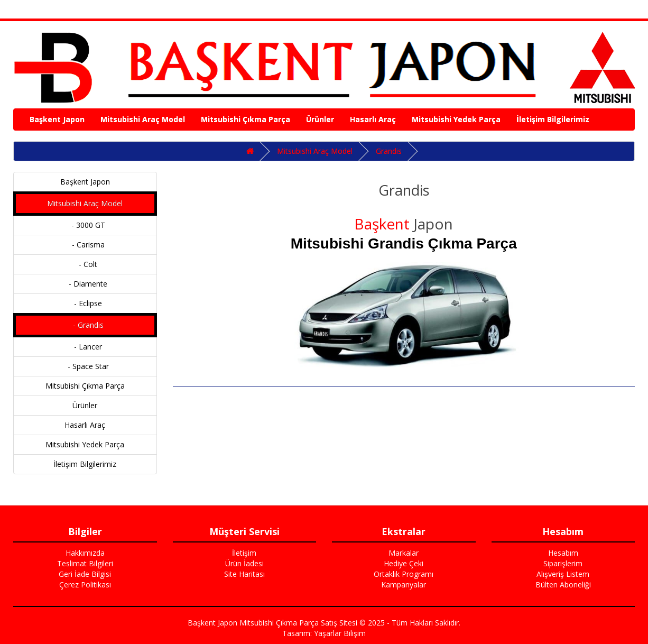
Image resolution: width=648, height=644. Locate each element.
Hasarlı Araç (373, 119)
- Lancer (85, 347)
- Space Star (85, 366)
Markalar (404, 553)
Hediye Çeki (404, 563)
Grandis (389, 151)
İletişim (244, 553)
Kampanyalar (404, 585)
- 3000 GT (85, 225)
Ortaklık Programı (404, 574)
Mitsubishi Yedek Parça (456, 119)
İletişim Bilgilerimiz (553, 119)
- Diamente (85, 284)
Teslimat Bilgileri (85, 563)
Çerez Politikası (85, 585)
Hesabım (563, 553)
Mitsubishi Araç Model (143, 119)
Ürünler (320, 119)
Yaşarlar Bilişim (340, 633)
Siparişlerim (563, 563)
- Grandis (85, 325)
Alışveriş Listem (563, 574)
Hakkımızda (85, 553)
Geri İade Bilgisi (85, 574)
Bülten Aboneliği (563, 585)
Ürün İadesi (244, 563)
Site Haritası (244, 574)
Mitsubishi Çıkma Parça (246, 119)
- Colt (85, 264)
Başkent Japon (57, 119)
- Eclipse (85, 303)
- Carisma (85, 245)
